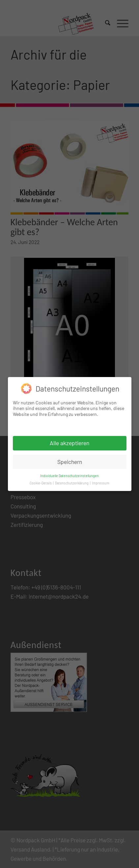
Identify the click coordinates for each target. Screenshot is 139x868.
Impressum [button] (101, 483)
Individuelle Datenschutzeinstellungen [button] (69, 476)
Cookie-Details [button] (41, 483)
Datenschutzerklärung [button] (72, 483)
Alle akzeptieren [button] (69, 443)
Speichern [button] (70, 462)
